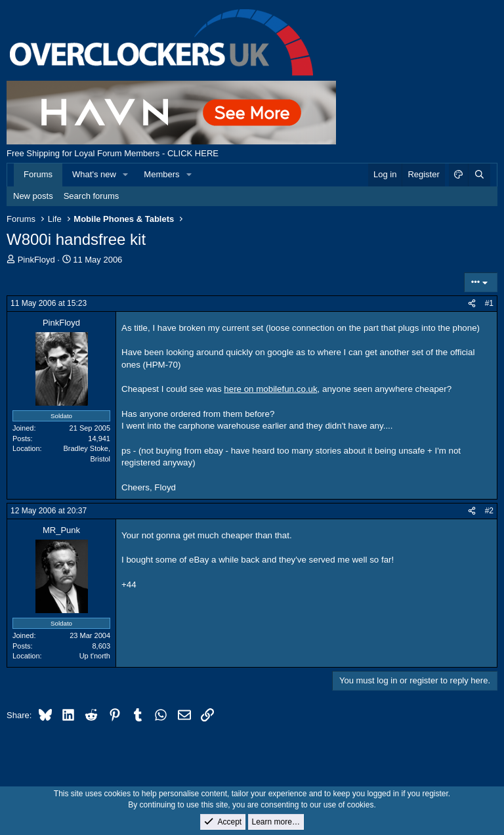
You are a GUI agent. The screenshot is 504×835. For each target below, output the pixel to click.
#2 (489, 511)
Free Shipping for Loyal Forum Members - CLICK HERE (113, 153)
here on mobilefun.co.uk (270, 389)
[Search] (479, 175)
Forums (38, 174)
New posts (33, 196)
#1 (489, 303)
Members (161, 174)
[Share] (472, 304)
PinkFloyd (36, 260)
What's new (94, 174)
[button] (126, 175)
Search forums (92, 196)
